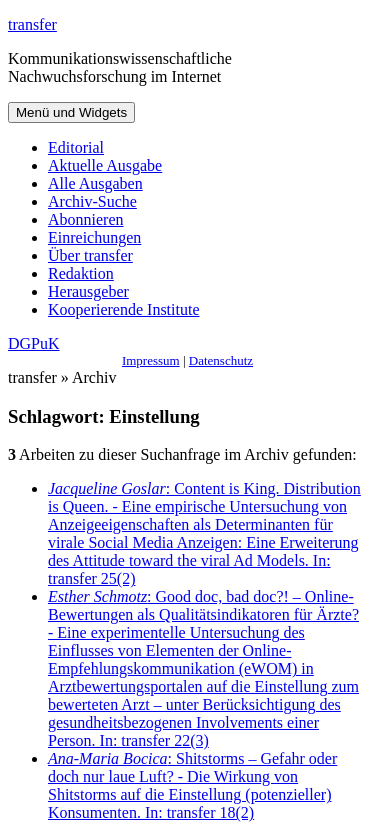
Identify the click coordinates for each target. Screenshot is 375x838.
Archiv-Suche (92, 201)
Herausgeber (88, 291)
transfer (32, 24)
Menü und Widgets (71, 112)
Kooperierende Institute (124, 309)
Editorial (76, 147)
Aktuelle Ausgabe (105, 165)
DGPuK (34, 343)
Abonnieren (86, 219)
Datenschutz (221, 360)
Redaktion (81, 273)
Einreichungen (94, 237)
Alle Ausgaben (95, 183)
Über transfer (90, 255)
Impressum (151, 360)
